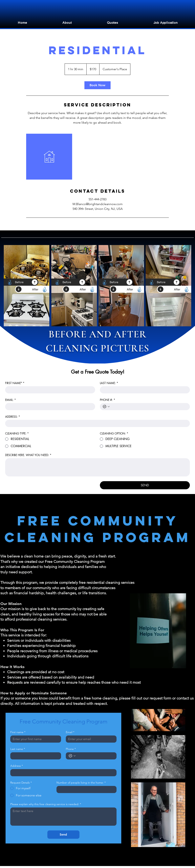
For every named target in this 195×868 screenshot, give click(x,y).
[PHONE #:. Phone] (149, 407)
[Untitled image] (49, 157)
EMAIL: (11, 400)
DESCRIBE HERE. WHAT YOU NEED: (28, 455)
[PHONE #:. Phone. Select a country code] (106, 407)
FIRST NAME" (15, 383)
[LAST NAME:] (144, 390)
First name (18, 732)
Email (70, 732)
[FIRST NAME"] (49, 390)
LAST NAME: (109, 383)
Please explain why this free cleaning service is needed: (46, 804)
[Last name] (34, 756)
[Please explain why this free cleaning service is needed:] (63, 817)
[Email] (90, 739)
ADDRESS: (13, 417)
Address (17, 766)
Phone (71, 749)
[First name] (34, 739)
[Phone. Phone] (95, 756)
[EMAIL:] (49, 407)
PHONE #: (108, 400)
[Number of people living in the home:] (85, 789)
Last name (18, 749)
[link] (97, 85)
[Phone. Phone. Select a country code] (72, 756)
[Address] (62, 773)
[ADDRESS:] (96, 423)
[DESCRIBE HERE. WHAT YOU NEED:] (97, 467)
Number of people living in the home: (81, 783)
